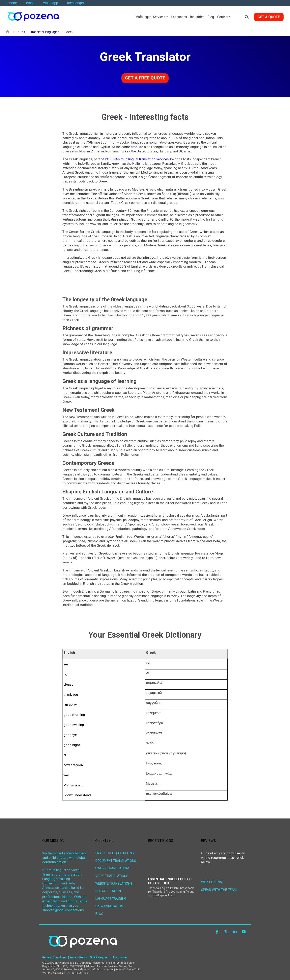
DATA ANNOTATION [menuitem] (109, 902)
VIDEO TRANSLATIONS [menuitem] (112, 874)
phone (12, 3)
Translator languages (47, 32)
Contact (224, 17)
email (30, 3)
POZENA (20, 32)
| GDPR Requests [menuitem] (99, 954)
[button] (217, 928)
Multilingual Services (152, 17)
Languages (179, 17)
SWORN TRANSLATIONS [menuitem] (113, 867)
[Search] (247, 17)
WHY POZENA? (212, 882)
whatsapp (51, 3)
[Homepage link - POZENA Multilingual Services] (83, 948)
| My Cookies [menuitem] (120, 954)
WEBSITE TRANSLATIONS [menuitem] (114, 881)
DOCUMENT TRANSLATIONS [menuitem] (116, 860)
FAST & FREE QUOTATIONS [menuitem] (114, 853)
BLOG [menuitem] (99, 909)
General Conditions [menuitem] (54, 954)
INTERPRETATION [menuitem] (108, 888)
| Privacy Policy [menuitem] (78, 954)
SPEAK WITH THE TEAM (219, 889)
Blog (211, 17)
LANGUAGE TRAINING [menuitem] (111, 895)
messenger (76, 3)
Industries (197, 17)
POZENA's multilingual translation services (137, 159)
